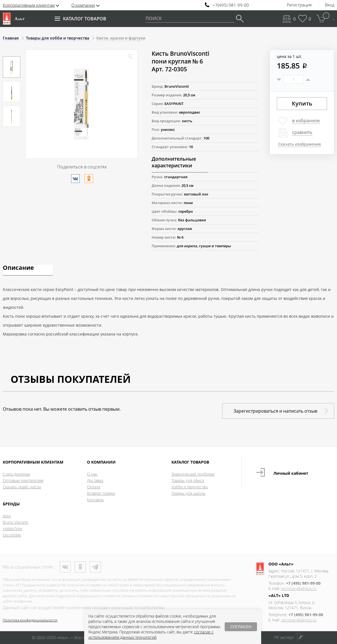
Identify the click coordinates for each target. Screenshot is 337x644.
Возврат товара (101, 493)
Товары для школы (188, 493)
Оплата (94, 487)
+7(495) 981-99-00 (231, 5)
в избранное (306, 121)
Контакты (95, 500)
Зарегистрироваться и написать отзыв (275, 411)
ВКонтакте (65, 567)
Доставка (95, 480)
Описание (18, 268)
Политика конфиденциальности (30, 620)
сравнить (302, 132)
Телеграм (95, 567)
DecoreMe (12, 535)
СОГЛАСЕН (241, 627)
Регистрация (299, 5)
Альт (7, 516)
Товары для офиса (188, 480)
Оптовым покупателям (23, 480)
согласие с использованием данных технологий (151, 635)
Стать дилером (16, 474)
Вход (330, 5)
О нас (92, 474)
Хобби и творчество (190, 487)
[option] (12, 67)
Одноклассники (80, 567)
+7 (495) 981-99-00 (303, 583)
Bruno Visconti (15, 522)
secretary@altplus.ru (299, 588)
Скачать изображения (300, 144)
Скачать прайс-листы (22, 487)
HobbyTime (13, 529)
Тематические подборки (193, 474)
